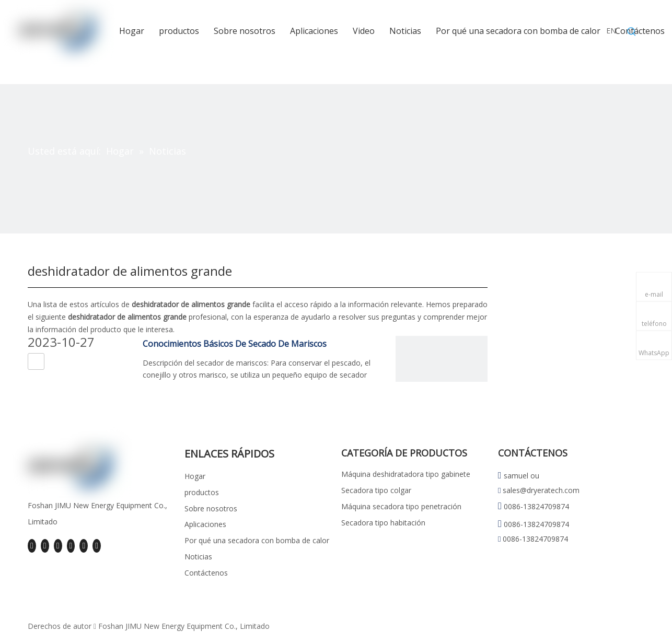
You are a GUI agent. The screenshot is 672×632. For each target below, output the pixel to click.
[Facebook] (32, 546)
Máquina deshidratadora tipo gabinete (406, 474)
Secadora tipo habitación (383, 523)
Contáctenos (206, 573)
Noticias (198, 557)
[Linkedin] (45, 546)
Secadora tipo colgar (376, 490)
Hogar (195, 476)
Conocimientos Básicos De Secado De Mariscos (235, 344)
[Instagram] (84, 546)
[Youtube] (71, 546)
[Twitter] (58, 546)
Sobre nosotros (211, 508)
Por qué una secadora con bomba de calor (257, 540)
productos (202, 492)
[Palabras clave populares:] (632, 32)
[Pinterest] (97, 546)
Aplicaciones (205, 524)
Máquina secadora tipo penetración (401, 506)
